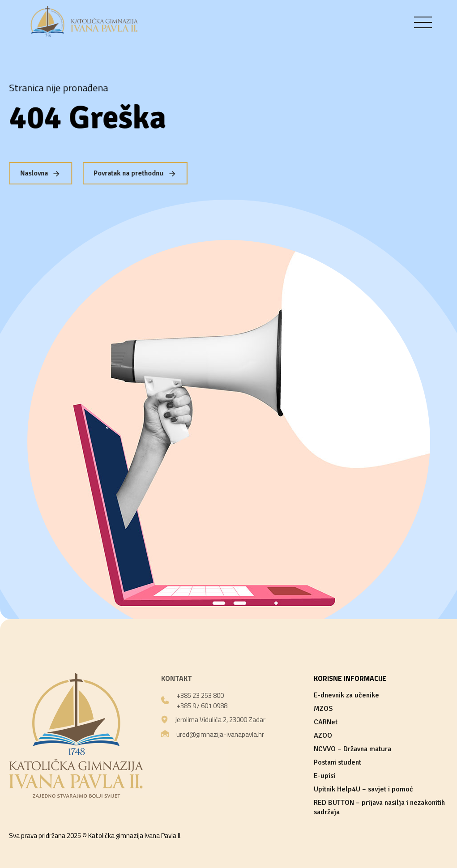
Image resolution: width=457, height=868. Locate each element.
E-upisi (325, 776)
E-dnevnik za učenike (346, 695)
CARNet (326, 722)
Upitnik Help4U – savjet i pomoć (363, 789)
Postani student (337, 762)
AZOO (323, 735)
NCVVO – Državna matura (352, 749)
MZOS (323, 709)
